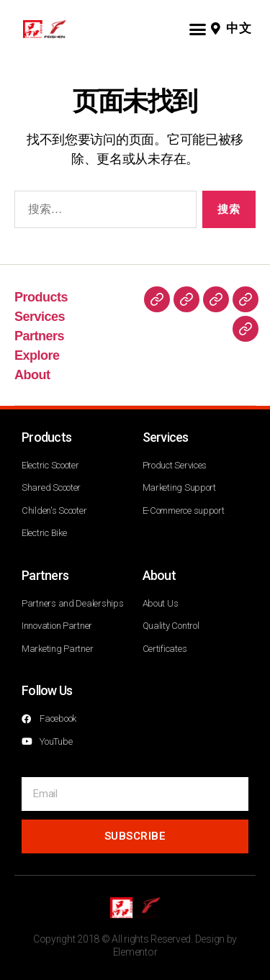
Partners (39, 336)
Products (41, 297)
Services (40, 317)
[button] (197, 29)
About (32, 375)
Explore (37, 355)
